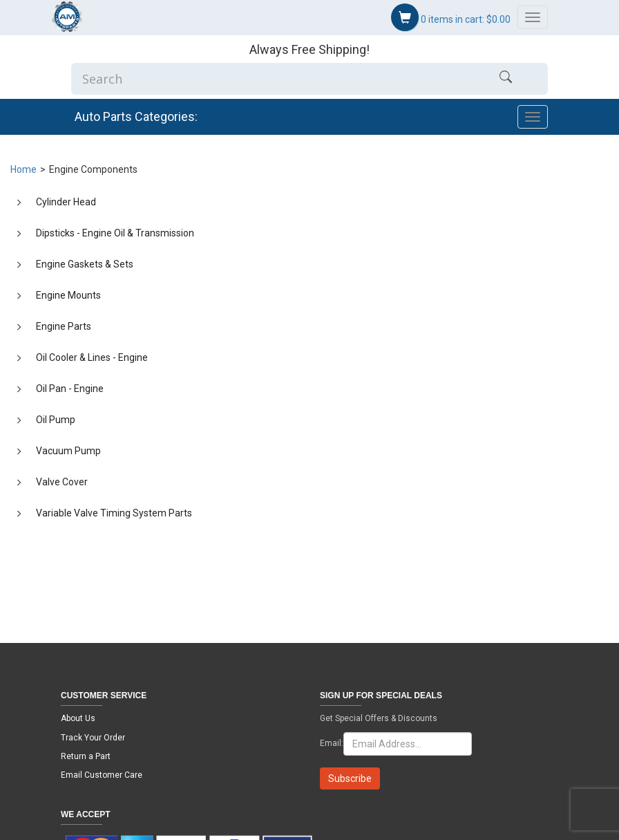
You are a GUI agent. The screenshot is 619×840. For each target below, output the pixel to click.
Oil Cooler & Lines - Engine (92, 357)
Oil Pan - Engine (70, 389)
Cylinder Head (66, 202)
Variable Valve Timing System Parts (114, 513)
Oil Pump (56, 420)
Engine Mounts (68, 295)
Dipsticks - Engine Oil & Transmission (115, 233)
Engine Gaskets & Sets (85, 264)
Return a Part (86, 756)
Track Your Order (93, 738)
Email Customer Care (102, 775)
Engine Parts (64, 326)
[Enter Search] (268, 79)
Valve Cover (62, 482)
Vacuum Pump (68, 451)
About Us (78, 718)
